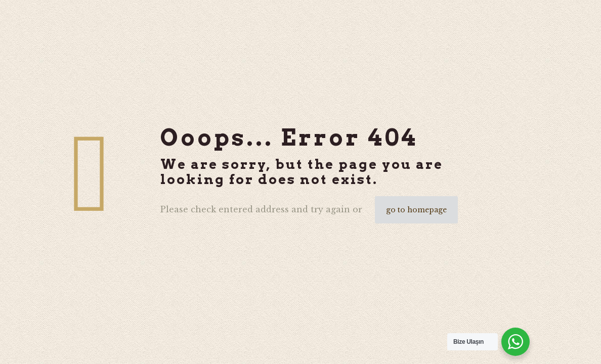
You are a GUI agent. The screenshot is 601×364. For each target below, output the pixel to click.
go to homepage (416, 210)
